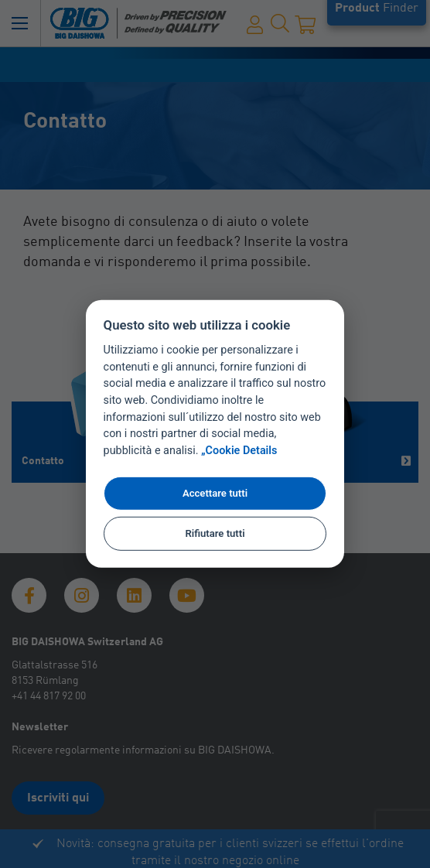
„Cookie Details (239, 451)
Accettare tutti (215, 493)
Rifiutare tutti (215, 533)
